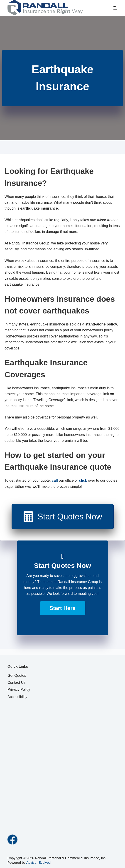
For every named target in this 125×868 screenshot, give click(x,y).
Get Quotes (17, 676)
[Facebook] (12, 839)
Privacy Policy (19, 690)
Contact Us (16, 683)
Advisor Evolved (39, 862)
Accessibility (17, 697)
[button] (63, 608)
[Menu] (115, 8)
